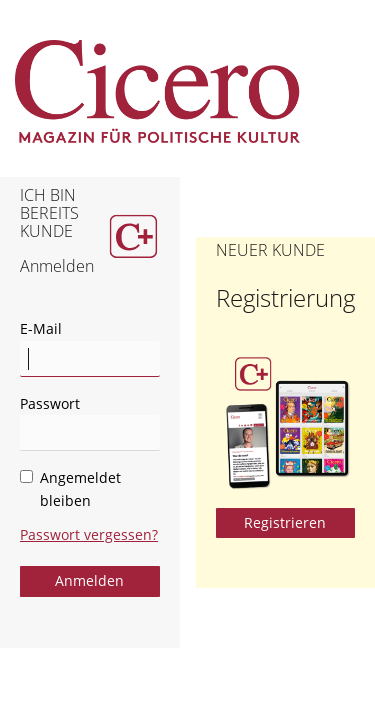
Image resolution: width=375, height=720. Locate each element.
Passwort (50, 403)
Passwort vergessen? (89, 534)
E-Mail (41, 328)
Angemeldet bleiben (70, 489)
